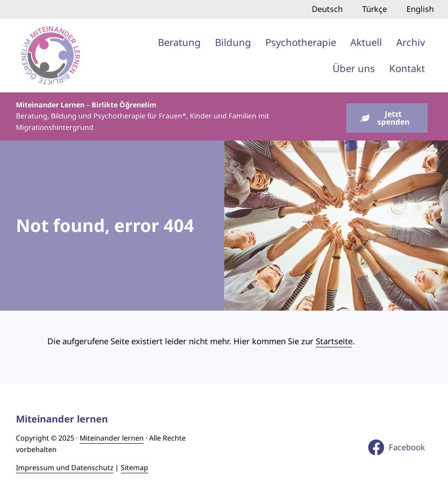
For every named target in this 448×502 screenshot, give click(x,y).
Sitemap (134, 468)
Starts (327, 341)
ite (348, 341)
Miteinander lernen (112, 438)
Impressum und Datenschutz (65, 468)
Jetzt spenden (385, 118)
